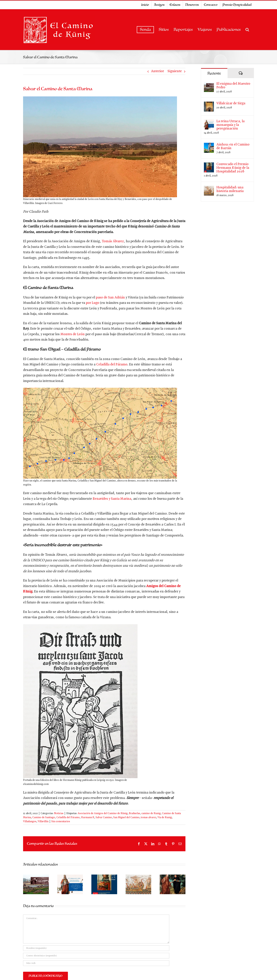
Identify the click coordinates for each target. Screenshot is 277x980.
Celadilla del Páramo (112, 365)
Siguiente (175, 71)
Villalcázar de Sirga (231, 103)
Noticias (59, 813)
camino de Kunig (151, 813)
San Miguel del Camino (126, 818)
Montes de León (73, 334)
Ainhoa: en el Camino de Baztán (233, 146)
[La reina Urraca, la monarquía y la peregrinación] (209, 122)
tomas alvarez (149, 818)
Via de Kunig (165, 818)
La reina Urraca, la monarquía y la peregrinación (230, 125)
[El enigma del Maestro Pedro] (209, 85)
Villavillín (43, 822)
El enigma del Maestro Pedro (233, 86)
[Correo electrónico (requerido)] (96, 956)
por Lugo (93, 303)
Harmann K (88, 818)
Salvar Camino (104, 818)
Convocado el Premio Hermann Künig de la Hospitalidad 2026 (233, 168)
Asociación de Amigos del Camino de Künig (103, 813)
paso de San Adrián (110, 298)
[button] (247, 30)
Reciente (214, 73)
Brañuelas (134, 813)
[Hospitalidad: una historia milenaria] (209, 188)
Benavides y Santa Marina (112, 499)
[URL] (96, 963)
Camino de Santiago (44, 818)
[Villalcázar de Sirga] (209, 104)
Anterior (157, 71)
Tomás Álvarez (113, 241)
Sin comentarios (61, 822)
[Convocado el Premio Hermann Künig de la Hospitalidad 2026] (209, 165)
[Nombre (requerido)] (96, 948)
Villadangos (30, 822)
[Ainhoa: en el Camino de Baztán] (209, 145)
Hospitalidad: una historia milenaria (230, 189)
